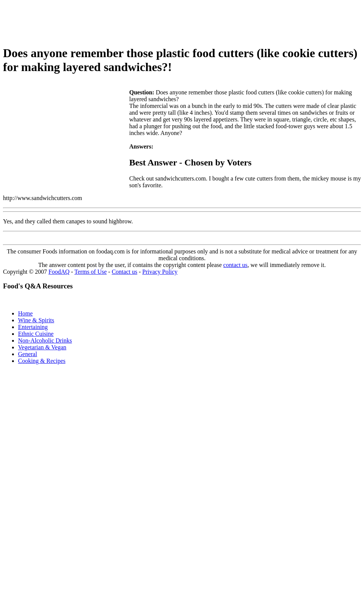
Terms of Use (91, 272)
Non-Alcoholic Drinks (45, 340)
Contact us (124, 272)
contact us (235, 265)
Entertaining (33, 327)
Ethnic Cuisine (36, 334)
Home (25, 313)
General (28, 354)
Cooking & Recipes (42, 361)
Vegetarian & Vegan (42, 347)
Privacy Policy (160, 272)
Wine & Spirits (36, 320)
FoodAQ (59, 272)
